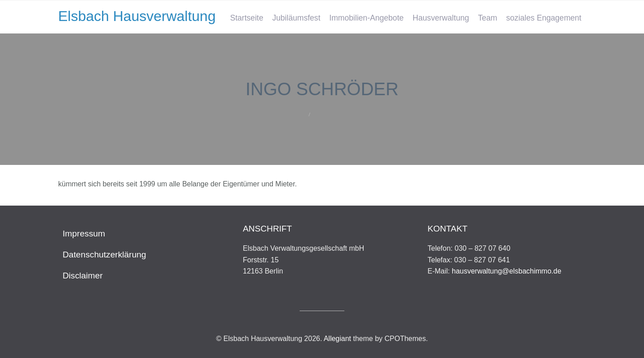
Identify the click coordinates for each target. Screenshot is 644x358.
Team (488, 18)
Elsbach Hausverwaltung (137, 16)
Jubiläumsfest (297, 18)
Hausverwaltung (441, 18)
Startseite (246, 18)
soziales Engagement (544, 18)
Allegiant (337, 339)
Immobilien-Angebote (366, 18)
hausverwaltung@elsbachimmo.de (506, 271)
